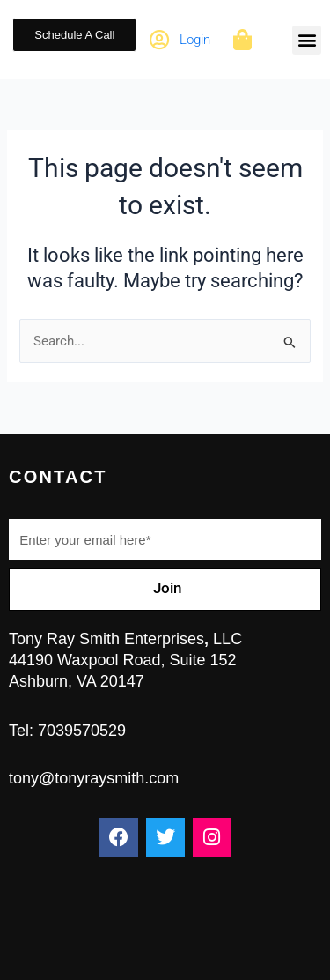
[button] (307, 40)
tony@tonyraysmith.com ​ (94, 778)
